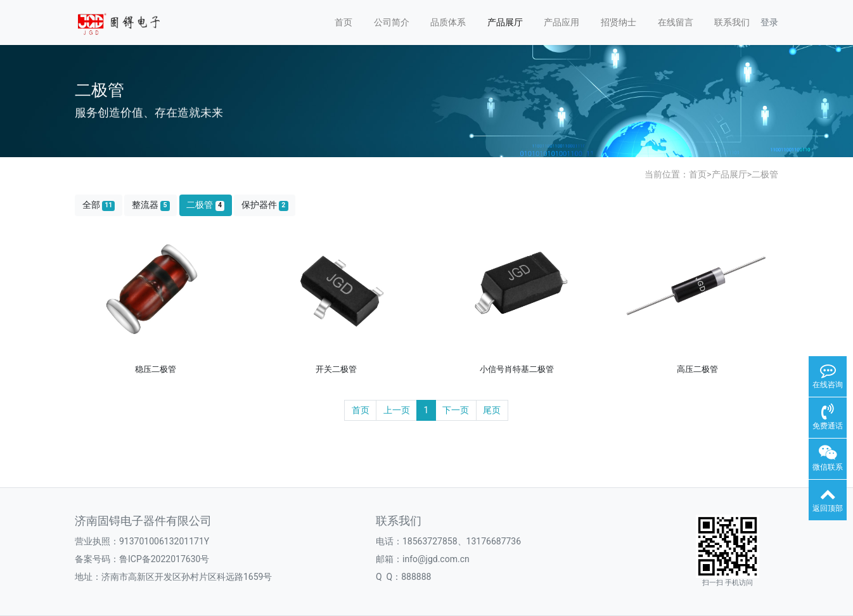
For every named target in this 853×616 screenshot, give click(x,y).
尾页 (492, 410)
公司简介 (392, 22)
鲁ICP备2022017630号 (164, 559)
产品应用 (561, 22)
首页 (343, 22)
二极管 (765, 174)
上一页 (397, 410)
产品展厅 (505, 22)
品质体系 (448, 22)
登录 (769, 22)
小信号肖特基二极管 (517, 369)
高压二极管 (697, 369)
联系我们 (732, 22)
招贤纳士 (619, 22)
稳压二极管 (156, 369)
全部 (99, 205)
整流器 (151, 205)
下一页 (456, 410)
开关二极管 (336, 369)
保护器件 (265, 205)
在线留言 (676, 22)
